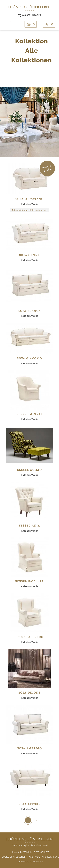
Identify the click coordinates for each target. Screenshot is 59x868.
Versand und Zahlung (30, 862)
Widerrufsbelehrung (47, 857)
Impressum (26, 852)
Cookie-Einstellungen (14, 857)
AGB (31, 857)
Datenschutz (41, 852)
